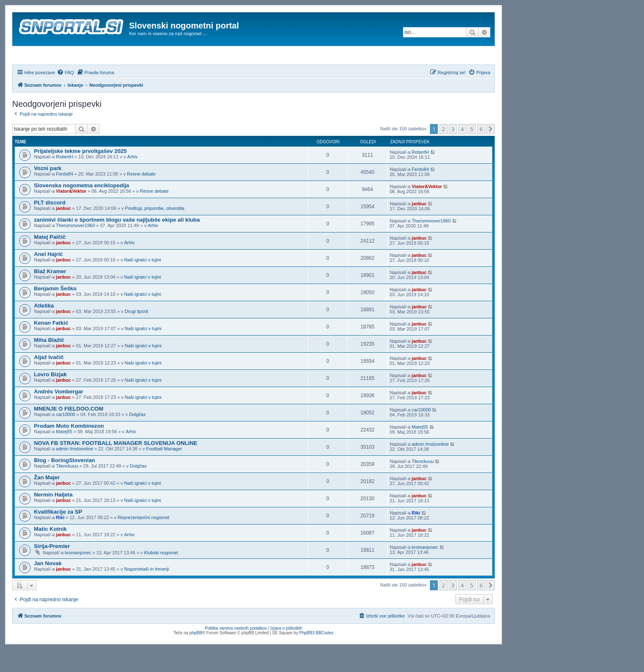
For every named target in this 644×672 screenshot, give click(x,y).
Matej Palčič (50, 260)
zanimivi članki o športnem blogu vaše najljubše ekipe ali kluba (117, 242)
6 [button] (481, 152)
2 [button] (444, 152)
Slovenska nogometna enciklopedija (81, 208)
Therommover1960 (76, 248)
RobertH (65, 179)
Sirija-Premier (52, 569)
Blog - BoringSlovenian (65, 483)
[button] (491, 152)
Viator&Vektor (71, 214)
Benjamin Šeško (55, 311)
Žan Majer (47, 500)
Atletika (44, 328)
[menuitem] (65, 95)
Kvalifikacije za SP (58, 534)
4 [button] (462, 152)
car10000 (66, 437)
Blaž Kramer (50, 294)
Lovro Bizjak (50, 397)
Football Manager (164, 471)
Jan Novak (48, 586)
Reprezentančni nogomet (144, 540)
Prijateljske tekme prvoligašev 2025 (80, 174)
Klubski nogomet (161, 575)
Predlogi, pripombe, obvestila (155, 231)
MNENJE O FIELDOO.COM (69, 431)
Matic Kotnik (50, 552)
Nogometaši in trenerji (146, 592)
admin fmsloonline (75, 471)
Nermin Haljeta (53, 517)
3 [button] (453, 152)
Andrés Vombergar (59, 414)
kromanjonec (78, 575)
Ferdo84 (65, 196)
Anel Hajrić (48, 277)
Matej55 (64, 454)
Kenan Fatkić (51, 345)
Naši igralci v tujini (142, 282)
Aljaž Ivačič (49, 380)
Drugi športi (136, 334)
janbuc (63, 231)
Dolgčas (137, 437)
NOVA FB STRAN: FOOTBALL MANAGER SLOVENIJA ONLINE (116, 466)
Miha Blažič (49, 363)
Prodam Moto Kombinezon (69, 448)
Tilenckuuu (67, 488)
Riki (60, 540)
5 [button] (472, 152)
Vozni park (48, 191)
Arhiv (133, 179)
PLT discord (50, 225)
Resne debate (141, 196)
